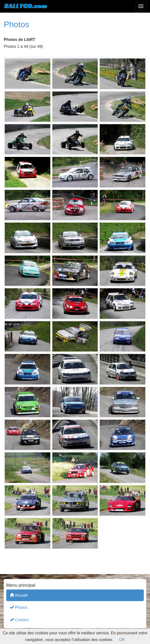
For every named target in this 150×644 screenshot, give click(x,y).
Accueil (19, 595)
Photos (19, 607)
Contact (19, 620)
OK (122, 640)
